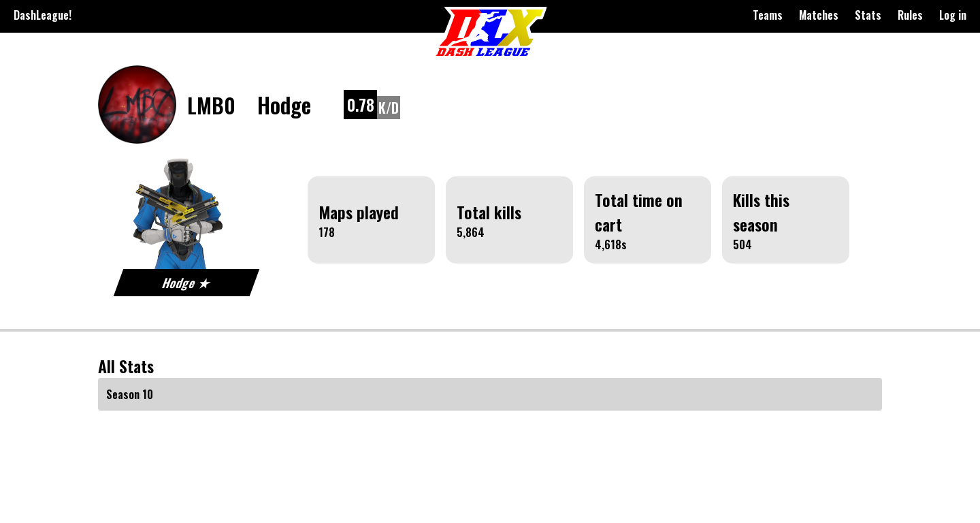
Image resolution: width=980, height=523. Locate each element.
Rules (910, 15)
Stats (868, 15)
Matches (819, 15)
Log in (953, 15)
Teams (768, 15)
